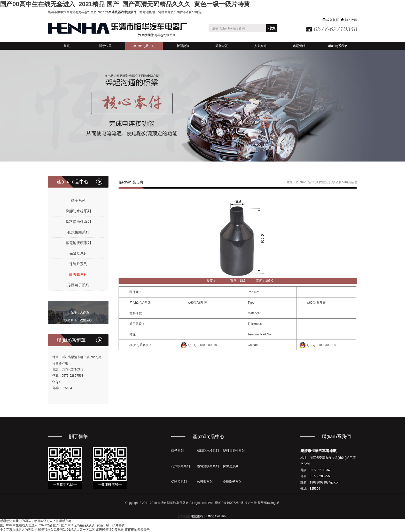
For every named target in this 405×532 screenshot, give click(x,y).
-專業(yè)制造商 (157, 35)
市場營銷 (299, 46)
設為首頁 (331, 20)
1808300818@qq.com (325, 482)
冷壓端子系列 (78, 285)
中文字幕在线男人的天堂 (17, 530)
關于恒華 (105, 46)
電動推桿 (197, 516)
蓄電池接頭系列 (78, 243)
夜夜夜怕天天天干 (137, 530)
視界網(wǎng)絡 (269, 503)
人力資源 (260, 46)
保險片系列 (78, 264)
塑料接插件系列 (78, 222)
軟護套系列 (78, 275)
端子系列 (78, 200)
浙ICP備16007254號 (229, 503)
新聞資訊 (183, 46)
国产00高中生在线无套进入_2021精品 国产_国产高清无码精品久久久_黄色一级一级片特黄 (125, 4)
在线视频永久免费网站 (50, 530)
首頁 (67, 46)
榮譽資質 (222, 46)
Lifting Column (216, 516)
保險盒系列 (78, 253)
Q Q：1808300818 (203, 345)
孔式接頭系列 (78, 232)
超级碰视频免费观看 (110, 530)
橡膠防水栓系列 (78, 211)
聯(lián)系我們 (338, 46)
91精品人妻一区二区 (81, 530)
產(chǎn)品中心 (144, 46)
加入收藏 (349, 20)
